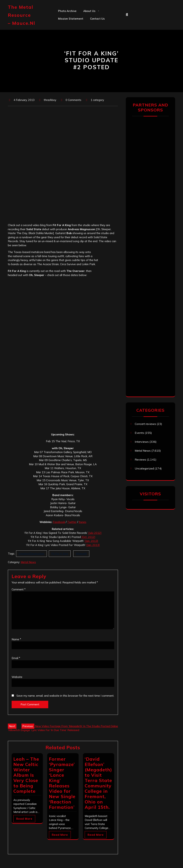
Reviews (140, 459)
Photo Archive (67, 11)
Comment (19, 589)
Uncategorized (144, 468)
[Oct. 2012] (88, 537)
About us (89, 11)
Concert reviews (145, 424)
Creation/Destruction (31, 554)
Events (139, 433)
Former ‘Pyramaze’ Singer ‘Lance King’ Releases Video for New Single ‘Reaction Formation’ (62, 783)
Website (17, 677)
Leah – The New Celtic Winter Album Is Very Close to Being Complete (26, 775)
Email (16, 658)
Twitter (72, 522)
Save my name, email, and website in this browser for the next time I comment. (65, 696)
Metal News (28, 562)
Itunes (82, 522)
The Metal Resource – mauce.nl (22, 15)
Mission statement (71, 19)
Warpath (81, 554)
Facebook (59, 522)
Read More (24, 819)
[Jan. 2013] (91, 541)
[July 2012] (95, 533)
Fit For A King (60, 554)
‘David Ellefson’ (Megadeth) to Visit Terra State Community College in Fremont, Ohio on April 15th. (98, 783)
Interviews (142, 442)
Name (16, 639)
